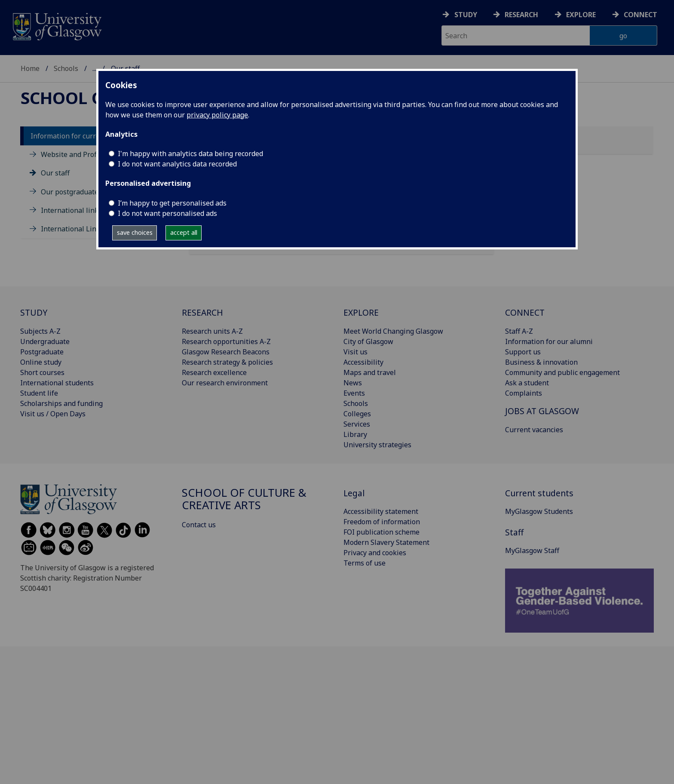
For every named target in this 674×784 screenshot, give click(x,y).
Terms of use (365, 563)
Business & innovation (541, 362)
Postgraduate (42, 352)
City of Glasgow (368, 341)
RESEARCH (202, 312)
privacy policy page (217, 115)
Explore (581, 15)
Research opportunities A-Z (226, 341)
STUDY (34, 312)
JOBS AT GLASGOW (542, 411)
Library (355, 434)
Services (357, 424)
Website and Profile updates (87, 154)
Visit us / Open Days (53, 414)
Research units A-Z (212, 331)
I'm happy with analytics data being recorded (190, 154)
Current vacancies (534, 430)
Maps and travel (370, 372)
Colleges (357, 414)
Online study (41, 362)
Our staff (55, 173)
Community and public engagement (562, 372)
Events (354, 393)
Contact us (199, 525)
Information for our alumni (549, 341)
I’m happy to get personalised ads (172, 203)
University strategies (377, 445)
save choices (135, 232)
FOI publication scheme (381, 532)
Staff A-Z (519, 331)
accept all (184, 232)
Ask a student (527, 383)
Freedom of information (382, 522)
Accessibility (363, 362)
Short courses (42, 372)
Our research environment (225, 383)
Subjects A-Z (40, 331)
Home (30, 68)
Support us (523, 352)
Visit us (355, 352)
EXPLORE (361, 312)
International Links (72, 229)
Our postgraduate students (85, 192)
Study (466, 15)
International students (57, 383)
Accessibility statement (381, 511)
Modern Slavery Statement (386, 542)
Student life (39, 393)
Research (521, 15)
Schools (66, 68)
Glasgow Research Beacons (226, 352)
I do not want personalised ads (167, 213)
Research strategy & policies (227, 362)
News (353, 383)
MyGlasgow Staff (532, 550)
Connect (640, 15)
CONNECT (525, 312)
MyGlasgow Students (539, 511)
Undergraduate (45, 341)
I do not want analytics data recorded (177, 164)
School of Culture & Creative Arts (244, 499)
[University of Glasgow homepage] (57, 26)
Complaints (524, 393)
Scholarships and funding (61, 403)
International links (71, 210)
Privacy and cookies (375, 553)
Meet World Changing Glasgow (393, 331)
